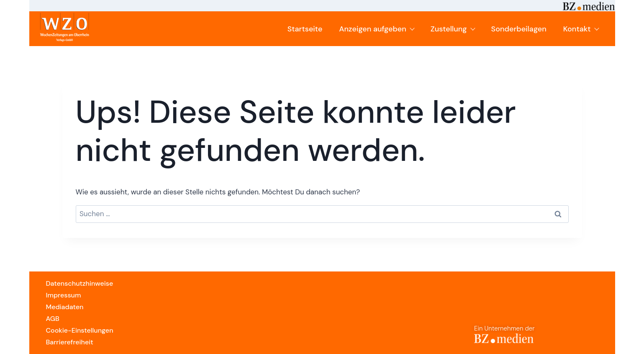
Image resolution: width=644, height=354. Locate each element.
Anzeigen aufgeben (376, 29)
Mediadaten (65, 307)
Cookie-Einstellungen (80, 330)
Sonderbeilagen (519, 29)
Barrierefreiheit (70, 342)
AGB (53, 319)
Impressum (64, 295)
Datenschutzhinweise (80, 283)
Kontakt (581, 29)
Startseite (305, 29)
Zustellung (453, 29)
